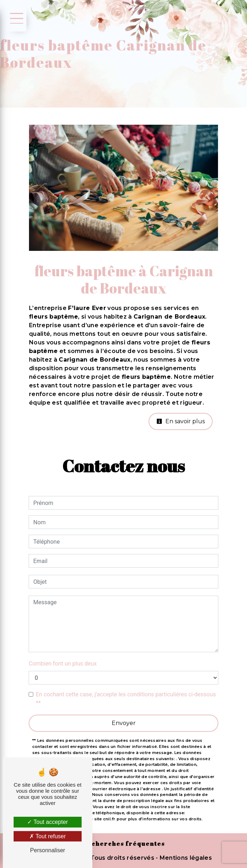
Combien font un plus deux (63, 664)
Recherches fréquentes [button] (124, 844)
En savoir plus (181, 421)
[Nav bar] (15, 18)
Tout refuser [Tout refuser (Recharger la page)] (48, 836)
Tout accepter (47, 822)
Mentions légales (185, 858)
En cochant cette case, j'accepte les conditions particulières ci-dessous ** (126, 699)
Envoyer (124, 723)
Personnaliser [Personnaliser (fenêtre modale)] (48, 850)
